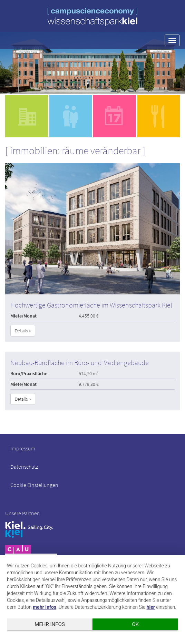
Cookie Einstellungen (34, 485)
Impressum (23, 448)
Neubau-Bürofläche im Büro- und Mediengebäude (80, 363)
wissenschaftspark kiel (92, 17)
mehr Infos (45, 607)
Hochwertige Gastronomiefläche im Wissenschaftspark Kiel (91, 305)
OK (135, 624)
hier (151, 607)
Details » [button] (23, 331)
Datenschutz (24, 467)
